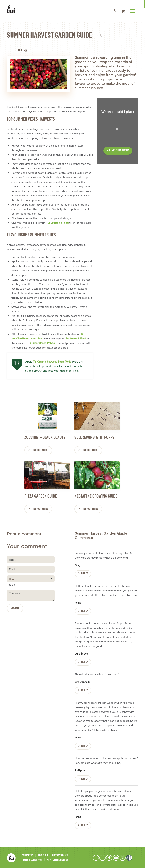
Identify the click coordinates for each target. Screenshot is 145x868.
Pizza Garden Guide (41, 496)
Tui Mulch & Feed (76, 338)
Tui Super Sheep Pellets (41, 343)
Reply (84, 573)
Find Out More (40, 450)
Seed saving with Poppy (94, 437)
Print (21, 50)
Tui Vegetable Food (57, 223)
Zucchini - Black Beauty (45, 437)
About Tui (43, 855)
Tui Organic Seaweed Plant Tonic (52, 361)
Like (102, 35)
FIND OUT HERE (118, 151)
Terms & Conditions (32, 859)
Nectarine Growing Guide (96, 496)
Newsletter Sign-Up (58, 859)
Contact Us (28, 855)
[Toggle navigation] (115, 11)
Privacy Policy (60, 855)
